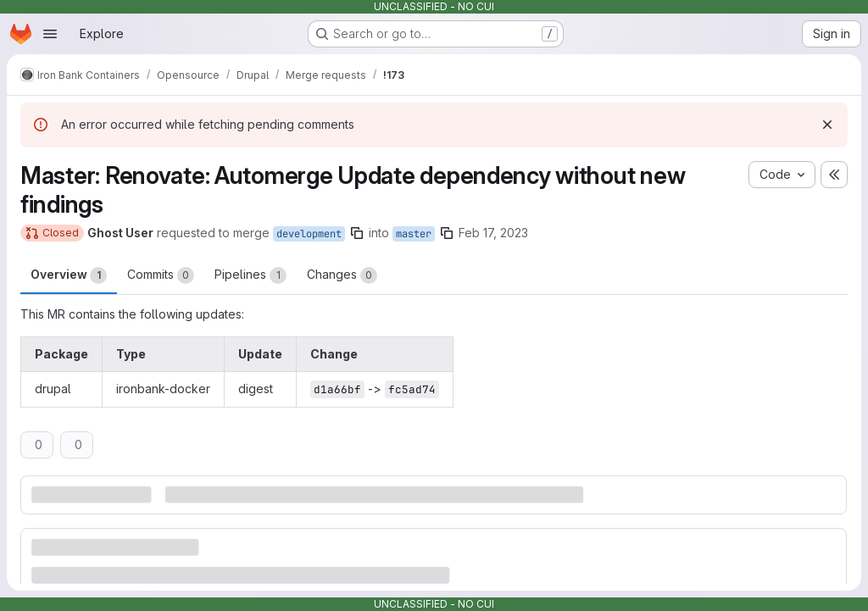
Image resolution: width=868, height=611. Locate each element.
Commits (161, 275)
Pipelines (250, 275)
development (309, 234)
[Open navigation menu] (50, 34)
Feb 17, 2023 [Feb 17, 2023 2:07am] (493, 233)
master (414, 234)
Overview (69, 275)
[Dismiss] (827, 125)
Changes (342, 275)
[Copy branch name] (357, 233)
